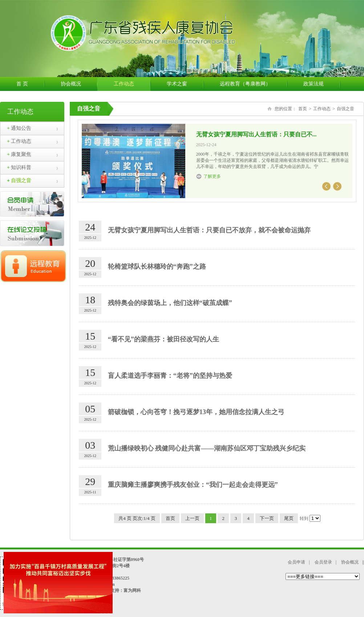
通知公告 (19, 128)
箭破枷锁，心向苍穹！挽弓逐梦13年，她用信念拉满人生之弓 (196, 412)
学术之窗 (185, 84)
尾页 (289, 518)
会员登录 (323, 562)
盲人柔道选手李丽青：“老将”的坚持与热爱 (170, 376)
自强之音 (19, 181)
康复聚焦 (19, 154)
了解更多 (212, 176)
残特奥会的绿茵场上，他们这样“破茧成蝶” (170, 303)
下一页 (267, 518)
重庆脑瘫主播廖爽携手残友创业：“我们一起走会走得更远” (193, 485)
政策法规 (322, 84)
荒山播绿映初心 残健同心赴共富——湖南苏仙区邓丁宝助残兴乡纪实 (207, 448)
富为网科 (132, 590)
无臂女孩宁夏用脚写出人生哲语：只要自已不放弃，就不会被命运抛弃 (209, 230)
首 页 (30, 84)
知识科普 (19, 167)
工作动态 (132, 84)
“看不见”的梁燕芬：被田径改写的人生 (163, 339)
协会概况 (79, 84)
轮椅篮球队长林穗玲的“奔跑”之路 (157, 267)
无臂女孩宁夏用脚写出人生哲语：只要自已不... (256, 134)
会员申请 (296, 562)
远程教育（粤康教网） (253, 84)
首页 (303, 109)
